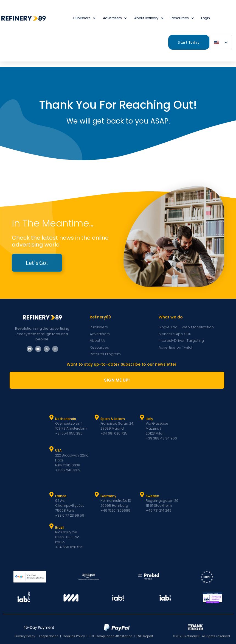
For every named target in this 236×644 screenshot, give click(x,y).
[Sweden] (142, 495)
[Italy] (142, 418)
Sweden (152, 496)
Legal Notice (49, 636)
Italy (149, 419)
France (61, 496)
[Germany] (97, 495)
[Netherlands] (52, 418)
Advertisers (115, 18)
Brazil (60, 527)
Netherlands (66, 419)
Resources (182, 18)
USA (58, 450)
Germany (108, 496)
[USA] (52, 449)
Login (206, 18)
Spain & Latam (113, 419)
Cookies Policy (74, 636)
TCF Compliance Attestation (111, 636)
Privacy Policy (25, 636)
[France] (52, 495)
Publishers (84, 18)
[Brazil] (52, 526)
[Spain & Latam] (97, 418)
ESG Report (145, 636)
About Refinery (149, 18)
